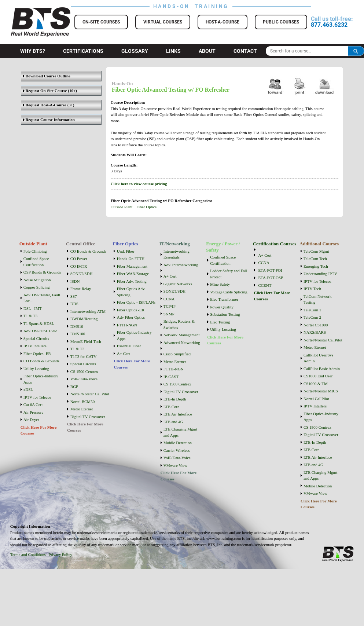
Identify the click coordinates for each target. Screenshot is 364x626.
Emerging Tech (316, 266)
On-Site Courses (101, 22)
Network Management (182, 335)
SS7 (74, 296)
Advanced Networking (182, 343)
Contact (245, 51)
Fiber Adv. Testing (132, 281)
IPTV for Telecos (37, 397)
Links (173, 51)
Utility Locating (36, 369)
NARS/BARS (315, 332)
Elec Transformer (224, 299)
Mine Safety (220, 284)
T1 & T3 (30, 316)
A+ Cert (124, 354)
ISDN (75, 281)
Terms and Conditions (28, 554)
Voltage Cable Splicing (229, 292)
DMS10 (77, 326)
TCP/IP (170, 306)
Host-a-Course (223, 22)
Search (356, 51)
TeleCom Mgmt (316, 251)
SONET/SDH (82, 274)
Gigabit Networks (178, 284)
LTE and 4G (173, 422)
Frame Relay (81, 289)
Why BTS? (33, 51)
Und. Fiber (126, 251)
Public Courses (281, 22)
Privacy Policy (60, 554)
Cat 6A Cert (33, 404)
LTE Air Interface (178, 414)
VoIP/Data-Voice (84, 379)
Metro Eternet (82, 409)
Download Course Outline (47, 76)
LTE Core (171, 407)
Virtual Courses (163, 22)
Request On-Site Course (45, 91)
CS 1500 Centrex (84, 371)
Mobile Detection (178, 443)
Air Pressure (34, 412)
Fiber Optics (146, 207)
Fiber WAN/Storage (133, 274)
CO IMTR (79, 266)
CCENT (265, 285)
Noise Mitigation (37, 280)
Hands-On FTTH (131, 259)
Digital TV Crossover (88, 417)
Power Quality (222, 307)
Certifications (83, 51)
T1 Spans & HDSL (39, 323)
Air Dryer (31, 420)
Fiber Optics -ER (37, 354)
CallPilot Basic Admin (322, 369)
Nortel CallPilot (316, 399)
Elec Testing (220, 322)
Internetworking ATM (88, 311)
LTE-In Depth (175, 399)
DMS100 (78, 334)
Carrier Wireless (177, 450)
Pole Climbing (35, 251)
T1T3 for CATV (84, 356)
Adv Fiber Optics (131, 317)
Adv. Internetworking (181, 265)
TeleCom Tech (315, 259)
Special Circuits (36, 338)
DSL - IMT (33, 308)
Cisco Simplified (177, 354)
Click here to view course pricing (139, 184)
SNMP (169, 314)
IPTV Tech (312, 289)
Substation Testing (225, 314)
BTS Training (32, 11)
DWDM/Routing (84, 319)
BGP (74, 387)
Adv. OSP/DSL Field (41, 331)
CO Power (79, 259)
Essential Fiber (129, 346)
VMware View (175, 465)
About (207, 51)
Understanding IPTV (320, 274)
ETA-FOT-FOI (270, 270)
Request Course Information (49, 120)
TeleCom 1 (312, 310)
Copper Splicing (37, 287)
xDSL (28, 389)
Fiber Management (132, 266)
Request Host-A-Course (45, 105)
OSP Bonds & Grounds (42, 272)
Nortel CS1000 (316, 325)
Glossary (135, 51)
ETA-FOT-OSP (271, 278)
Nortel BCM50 (82, 402)
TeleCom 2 (312, 317)
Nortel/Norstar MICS (321, 391)
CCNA (169, 299)
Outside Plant (122, 207)
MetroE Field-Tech (86, 341)
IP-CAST (171, 377)
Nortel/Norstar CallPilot (90, 394)
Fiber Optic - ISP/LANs (136, 302)
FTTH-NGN (127, 325)
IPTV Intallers (35, 346)
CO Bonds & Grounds (41, 361)
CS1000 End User (318, 376)
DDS (74, 304)
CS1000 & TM (316, 384)
